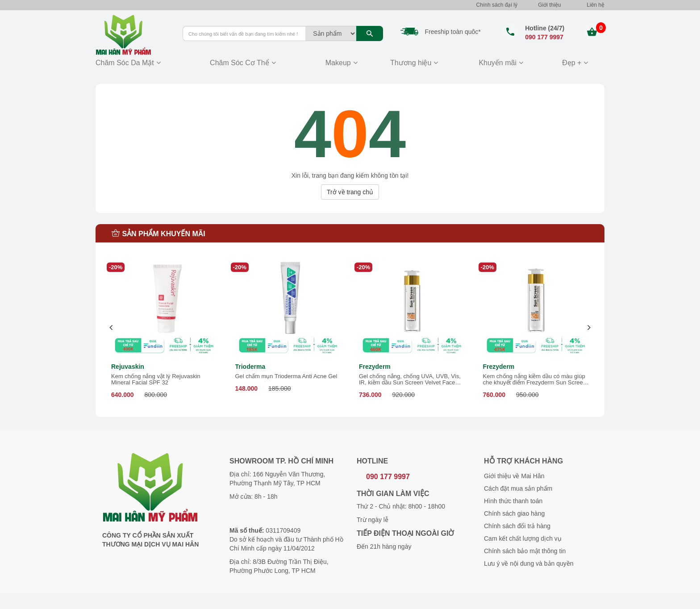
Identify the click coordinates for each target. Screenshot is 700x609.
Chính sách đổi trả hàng (517, 526)
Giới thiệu (549, 5)
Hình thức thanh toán (513, 501)
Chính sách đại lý (497, 5)
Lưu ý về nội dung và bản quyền (529, 563)
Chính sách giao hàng (514, 513)
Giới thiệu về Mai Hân (514, 476)
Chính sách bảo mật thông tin (525, 551)
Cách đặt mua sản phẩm (518, 488)
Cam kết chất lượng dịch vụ (523, 538)
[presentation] (111, 327)
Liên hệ (596, 5)
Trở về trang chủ (350, 192)
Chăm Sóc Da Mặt (125, 63)
